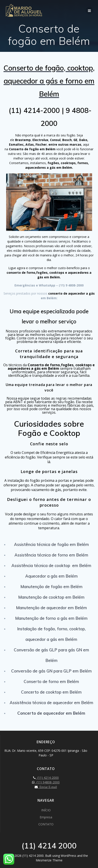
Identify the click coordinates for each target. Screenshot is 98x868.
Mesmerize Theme (49, 860)
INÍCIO (46, 810)
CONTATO (46, 824)
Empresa (46, 817)
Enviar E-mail (47, 787)
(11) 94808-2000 (47, 782)
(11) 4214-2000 (47, 778)
